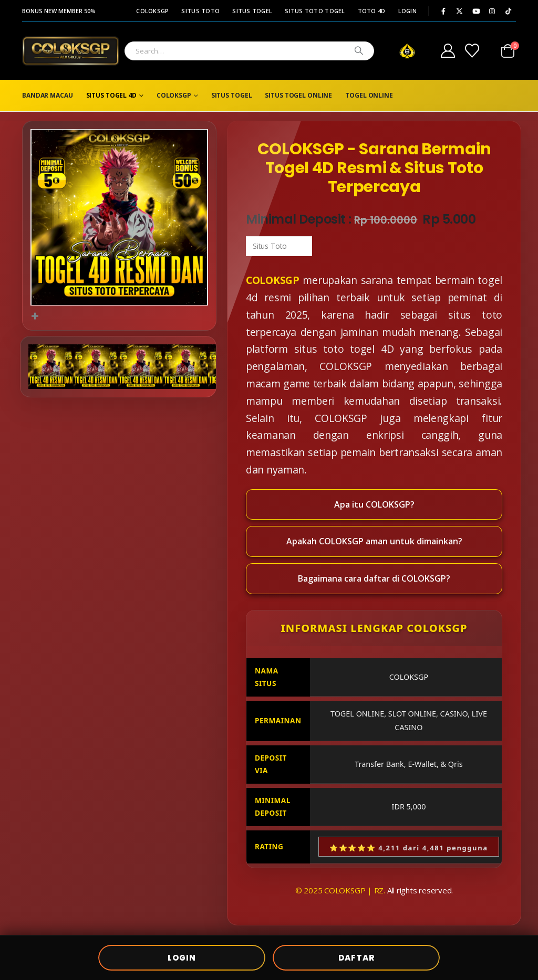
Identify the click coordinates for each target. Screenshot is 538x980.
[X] (460, 11)
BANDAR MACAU (48, 95)
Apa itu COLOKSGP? (374, 504)
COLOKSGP (152, 11)
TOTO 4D (372, 11)
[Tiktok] (509, 11)
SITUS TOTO (200, 11)
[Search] (359, 51)
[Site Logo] (71, 51)
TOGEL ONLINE (369, 95)
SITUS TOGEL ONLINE (298, 95)
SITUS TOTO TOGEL (315, 11)
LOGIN (407, 11)
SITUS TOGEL (252, 11)
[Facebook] (443, 11)
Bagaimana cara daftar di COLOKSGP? (374, 578)
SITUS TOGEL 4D (111, 95)
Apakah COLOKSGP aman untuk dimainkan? (374, 541)
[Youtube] (476, 11)
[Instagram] (492, 11)
